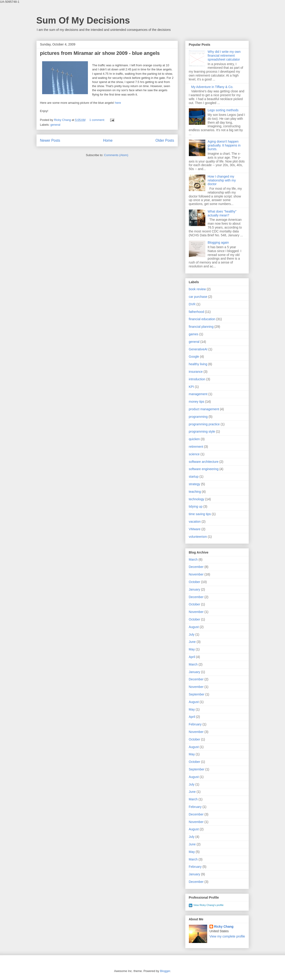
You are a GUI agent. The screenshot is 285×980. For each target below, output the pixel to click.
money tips (197, 402)
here (118, 103)
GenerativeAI (198, 349)
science (194, 454)
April (192, 657)
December (196, 567)
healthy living (198, 364)
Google (194, 357)
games (194, 334)
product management (204, 409)
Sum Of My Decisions (83, 20)
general (55, 125)
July (192, 634)
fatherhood (197, 312)
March (193, 559)
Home (108, 140)
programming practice (204, 424)
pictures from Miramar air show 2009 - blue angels (100, 53)
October (195, 582)
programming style (202, 431)
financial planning (201, 327)
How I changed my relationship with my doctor (222, 180)
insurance (196, 372)
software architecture (204, 462)
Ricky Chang (224, 927)
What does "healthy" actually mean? (222, 213)
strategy (195, 484)
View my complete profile (227, 936)
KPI (191, 387)
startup (194, 477)
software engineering (204, 469)
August (194, 627)
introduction (197, 379)
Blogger (165, 971)
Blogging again (218, 242)
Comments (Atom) (116, 155)
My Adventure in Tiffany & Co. (212, 87)
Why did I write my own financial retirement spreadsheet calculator (224, 56)
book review (197, 289)
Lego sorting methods (223, 110)
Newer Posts (50, 140)
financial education (202, 319)
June (192, 642)
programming (198, 417)
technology (197, 499)
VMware (195, 529)
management (198, 394)
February (195, 724)
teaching (195, 492)
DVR (192, 304)
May (192, 649)
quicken (194, 439)
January (195, 589)
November (196, 574)
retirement (196, 447)
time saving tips (200, 514)
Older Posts (165, 140)
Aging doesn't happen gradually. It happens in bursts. (224, 145)
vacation (195, 522)
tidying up (196, 506)
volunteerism (198, 537)
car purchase (198, 297)
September (197, 694)
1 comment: (98, 120)
